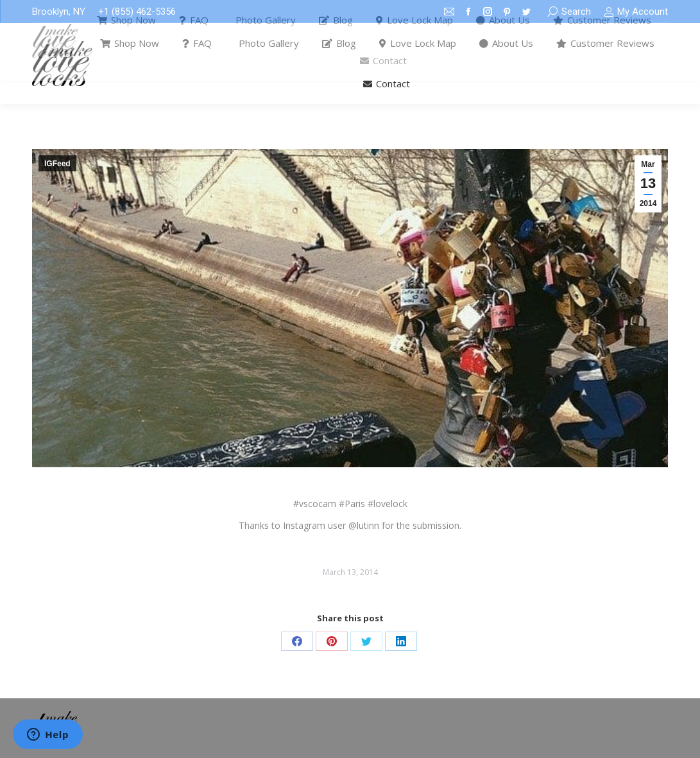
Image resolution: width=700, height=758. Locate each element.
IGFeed (57, 164)
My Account (636, 12)
